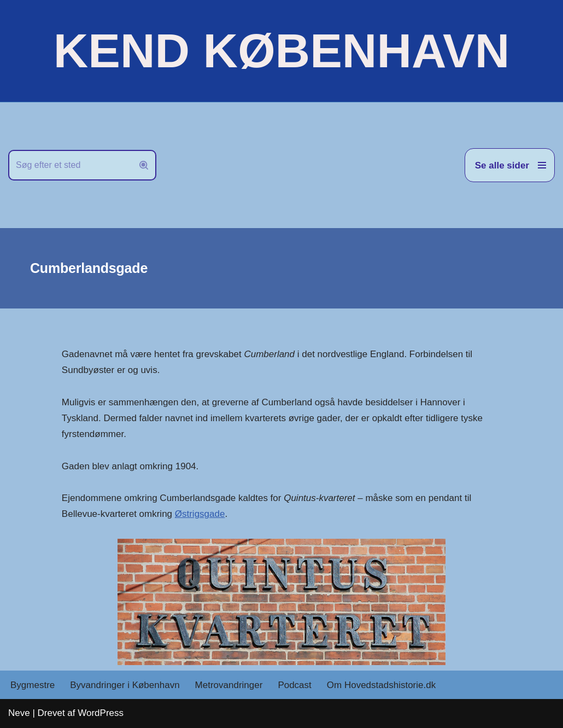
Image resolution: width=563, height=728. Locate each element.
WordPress (101, 713)
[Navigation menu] (510, 165)
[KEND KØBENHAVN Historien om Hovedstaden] (281, 51)
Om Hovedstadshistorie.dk (381, 685)
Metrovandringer (229, 685)
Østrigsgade (200, 514)
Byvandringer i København (125, 685)
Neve (19, 713)
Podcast (294, 685)
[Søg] (70, 165)
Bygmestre (33, 685)
